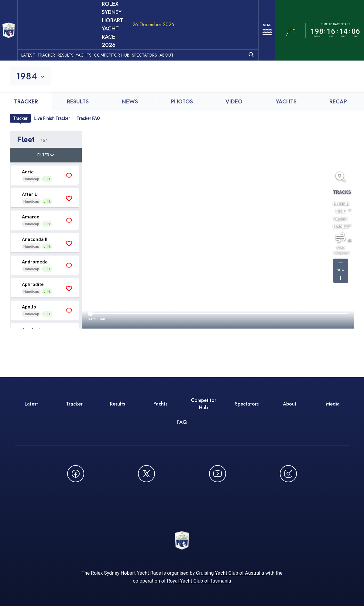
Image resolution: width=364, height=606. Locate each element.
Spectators (155, 22)
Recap (338, 70)
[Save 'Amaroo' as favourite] (69, 189)
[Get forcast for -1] (341, 231)
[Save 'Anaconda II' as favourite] (69, 211)
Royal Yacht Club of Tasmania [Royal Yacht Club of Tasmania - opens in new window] (199, 553)
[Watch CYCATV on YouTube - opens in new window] (218, 442)
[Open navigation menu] (263, 14)
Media (333, 372)
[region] (218, 198)
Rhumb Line (341, 175)
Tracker (57, 22)
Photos (182, 70)
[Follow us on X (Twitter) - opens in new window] (146, 442)
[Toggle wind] (341, 206)
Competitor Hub (122, 22)
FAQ (182, 390)
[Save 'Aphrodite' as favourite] (69, 256)
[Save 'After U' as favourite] (69, 166)
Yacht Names (341, 190)
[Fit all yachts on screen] (341, 145)
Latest (39, 22)
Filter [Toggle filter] (46, 123)
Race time (97, 287)
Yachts (94, 22)
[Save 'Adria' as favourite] (69, 144)
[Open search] (244, 21)
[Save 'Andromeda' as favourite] (69, 234)
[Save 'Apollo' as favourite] (69, 279)
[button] (46, 107)
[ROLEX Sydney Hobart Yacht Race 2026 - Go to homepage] (14, 14)
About (177, 22)
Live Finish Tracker (52, 86)
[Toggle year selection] (31, 44)
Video (234, 70)
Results (76, 22)
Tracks (341, 160)
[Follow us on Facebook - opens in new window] (76, 442)
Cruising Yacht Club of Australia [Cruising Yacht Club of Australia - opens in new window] (231, 545)
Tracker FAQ (88, 86)
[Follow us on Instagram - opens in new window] (288, 442)
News (130, 70)
